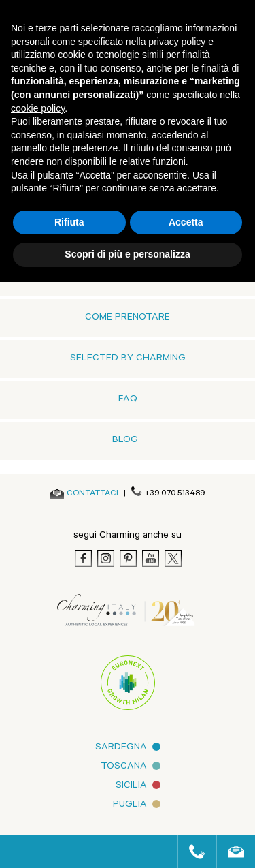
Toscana (124, 767)
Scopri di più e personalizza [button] (127, 254)
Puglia (130, 805)
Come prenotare (128, 318)
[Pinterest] (128, 558)
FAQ (128, 400)
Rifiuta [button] (69, 222)
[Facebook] (83, 558)
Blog (125, 441)
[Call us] (191, 852)
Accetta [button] (186, 222)
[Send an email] (92, 494)
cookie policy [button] (38, 108)
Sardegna (121, 748)
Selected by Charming (128, 359)
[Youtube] (151, 558)
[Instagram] (106, 558)
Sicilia (131, 786)
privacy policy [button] (177, 42)
